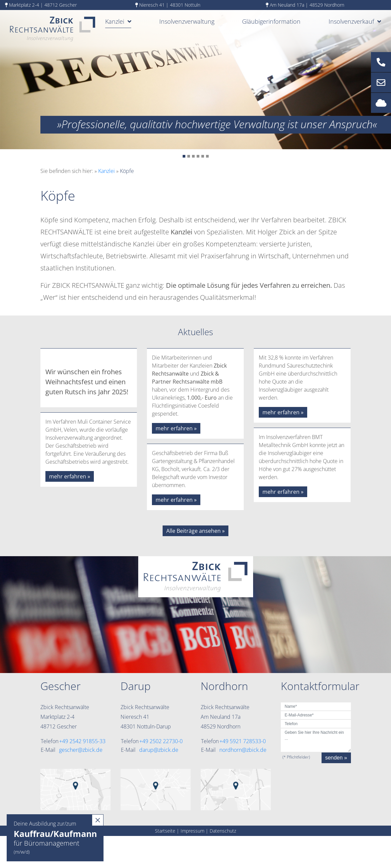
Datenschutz (223, 831)
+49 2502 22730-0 (161, 741)
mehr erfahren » (70, 476)
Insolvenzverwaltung (187, 21)
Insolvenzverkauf (351, 21)
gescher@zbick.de (81, 750)
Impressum (192, 831)
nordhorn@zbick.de (243, 750)
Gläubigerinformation (271, 21)
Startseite (165, 831)
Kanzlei (115, 21)
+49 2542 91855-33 (82, 741)
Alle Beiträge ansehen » (195, 531)
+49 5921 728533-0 (243, 741)
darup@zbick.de (159, 750)
